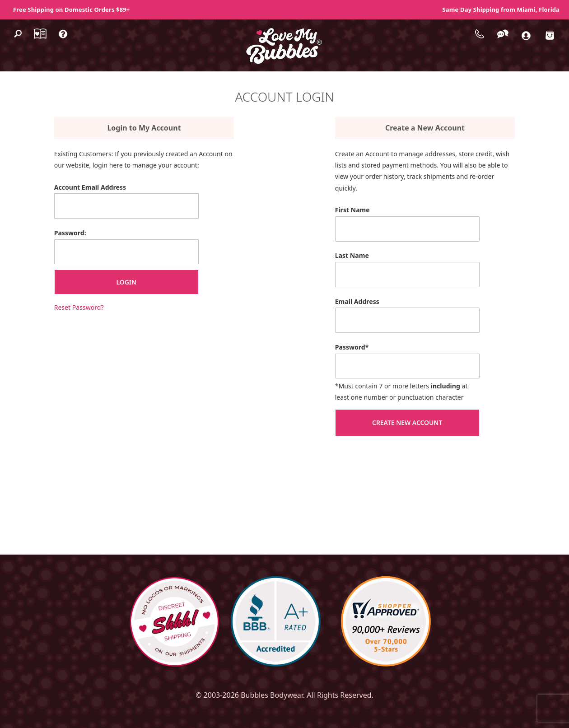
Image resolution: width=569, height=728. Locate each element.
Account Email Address (90, 187)
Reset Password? (79, 307)
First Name (352, 210)
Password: (70, 233)
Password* (352, 347)
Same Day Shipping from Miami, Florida (501, 9)
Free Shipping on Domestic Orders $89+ (71, 9)
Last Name (352, 255)
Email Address (357, 301)
